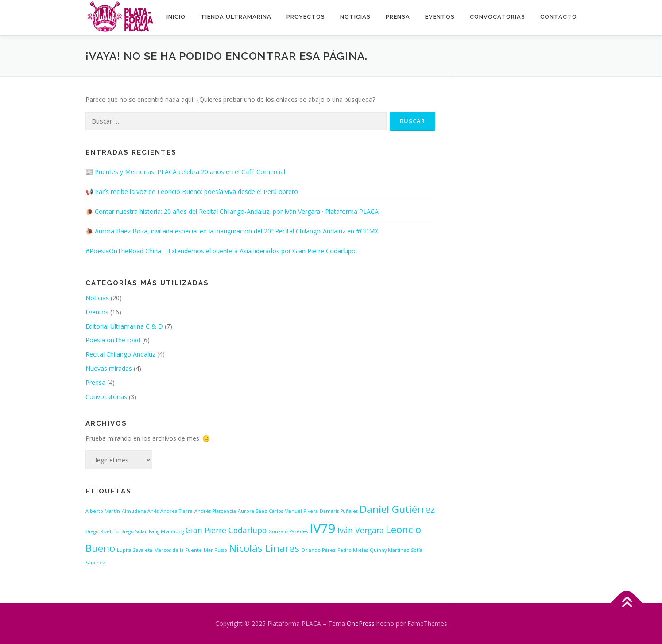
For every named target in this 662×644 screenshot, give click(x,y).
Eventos (440, 17)
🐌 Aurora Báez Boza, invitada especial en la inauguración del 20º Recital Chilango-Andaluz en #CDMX (232, 231)
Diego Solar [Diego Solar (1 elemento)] (134, 531)
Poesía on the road (113, 340)
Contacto (559, 17)
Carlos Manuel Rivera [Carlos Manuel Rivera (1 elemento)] (293, 511)
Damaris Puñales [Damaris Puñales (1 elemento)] (339, 511)
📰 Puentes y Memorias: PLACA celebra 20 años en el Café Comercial (185, 172)
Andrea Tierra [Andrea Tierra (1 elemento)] (176, 511)
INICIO (176, 17)
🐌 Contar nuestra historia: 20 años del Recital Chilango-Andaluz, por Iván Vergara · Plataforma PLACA (232, 211)
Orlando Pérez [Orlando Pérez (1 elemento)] (318, 550)
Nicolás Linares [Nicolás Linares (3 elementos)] (264, 548)
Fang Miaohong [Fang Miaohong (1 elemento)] (166, 531)
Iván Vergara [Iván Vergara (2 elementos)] (361, 530)
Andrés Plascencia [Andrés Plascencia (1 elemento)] (215, 511)
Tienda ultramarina (236, 17)
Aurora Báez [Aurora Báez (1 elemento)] (252, 511)
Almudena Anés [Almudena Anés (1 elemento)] (140, 511)
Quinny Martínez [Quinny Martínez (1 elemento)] (389, 550)
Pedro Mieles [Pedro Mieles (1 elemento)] (353, 550)
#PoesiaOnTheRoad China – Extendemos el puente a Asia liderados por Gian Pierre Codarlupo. (221, 251)
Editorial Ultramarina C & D (124, 326)
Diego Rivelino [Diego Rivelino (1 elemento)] (102, 531)
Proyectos (306, 17)
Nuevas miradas (109, 368)
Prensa (398, 17)
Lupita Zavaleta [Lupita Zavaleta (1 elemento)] (135, 550)
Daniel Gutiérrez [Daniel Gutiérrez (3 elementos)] (397, 509)
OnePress (361, 623)
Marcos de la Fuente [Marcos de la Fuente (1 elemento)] (178, 550)
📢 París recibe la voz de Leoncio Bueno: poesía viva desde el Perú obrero (192, 192)
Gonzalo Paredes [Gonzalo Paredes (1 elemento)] (288, 531)
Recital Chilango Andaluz (120, 354)
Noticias (355, 17)
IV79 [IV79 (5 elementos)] (323, 528)
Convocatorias (497, 17)
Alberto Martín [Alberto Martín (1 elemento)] (103, 511)
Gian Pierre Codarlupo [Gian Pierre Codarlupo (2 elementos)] (226, 530)
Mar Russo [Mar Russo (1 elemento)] (215, 550)
